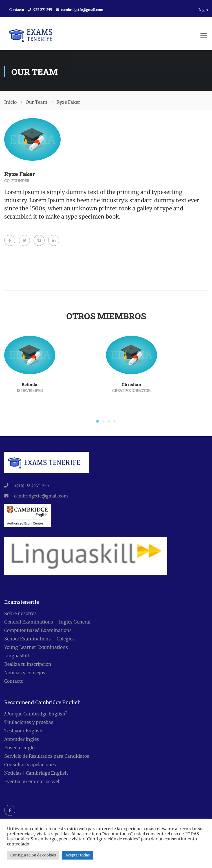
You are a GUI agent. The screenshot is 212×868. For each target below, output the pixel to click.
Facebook (10, 810)
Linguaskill (17, 656)
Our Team (37, 103)
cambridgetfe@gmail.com (82, 10)
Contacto (17, 10)
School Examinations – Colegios (39, 639)
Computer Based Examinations (38, 630)
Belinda (30, 385)
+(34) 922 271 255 (32, 485)
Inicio (10, 103)
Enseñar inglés (20, 748)
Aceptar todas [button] (78, 855)
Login (203, 10)
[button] (98, 422)
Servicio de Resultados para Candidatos (47, 756)
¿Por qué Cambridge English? (36, 714)
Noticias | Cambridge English (36, 773)
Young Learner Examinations (36, 647)
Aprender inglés (22, 739)
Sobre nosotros (20, 613)
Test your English (23, 731)
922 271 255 (43, 10)
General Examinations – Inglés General (47, 622)
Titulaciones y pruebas (29, 722)
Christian (132, 385)
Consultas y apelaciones (30, 765)
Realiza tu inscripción (28, 664)
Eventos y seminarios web (32, 781)
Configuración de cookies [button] (33, 855)
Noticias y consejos (25, 673)
